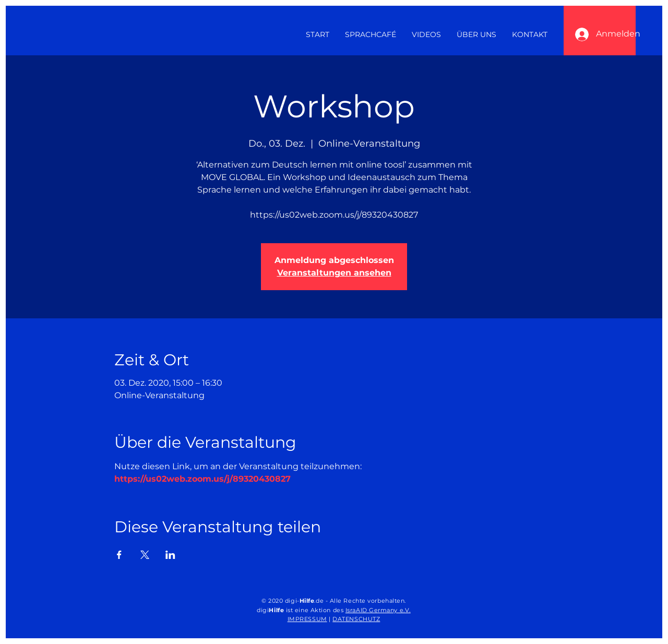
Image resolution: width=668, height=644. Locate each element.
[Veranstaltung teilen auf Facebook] (119, 555)
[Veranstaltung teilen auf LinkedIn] (170, 555)
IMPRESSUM (307, 619)
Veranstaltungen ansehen (334, 273)
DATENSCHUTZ (356, 619)
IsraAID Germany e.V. (378, 610)
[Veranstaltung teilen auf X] (145, 555)
